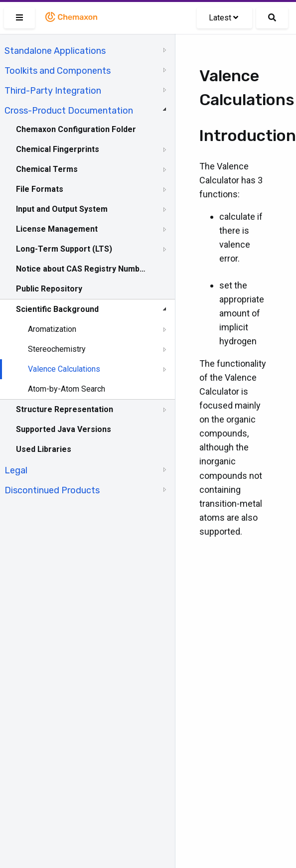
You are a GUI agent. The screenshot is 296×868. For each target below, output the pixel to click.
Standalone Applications (55, 51)
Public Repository (49, 289)
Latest (223, 18)
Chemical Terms (47, 169)
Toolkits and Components (58, 71)
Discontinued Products (52, 490)
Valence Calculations (64, 369)
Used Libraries (44, 449)
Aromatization (52, 329)
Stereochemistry (57, 349)
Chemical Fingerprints (58, 149)
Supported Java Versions (64, 429)
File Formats (40, 189)
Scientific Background (57, 309)
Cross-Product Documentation (69, 111)
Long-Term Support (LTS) (64, 249)
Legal (16, 470)
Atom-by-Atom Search (67, 389)
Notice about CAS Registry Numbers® (81, 269)
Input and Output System (62, 209)
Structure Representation (65, 409)
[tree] (87, 270)
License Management (57, 229)
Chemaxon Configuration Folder (76, 129)
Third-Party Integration (53, 91)
